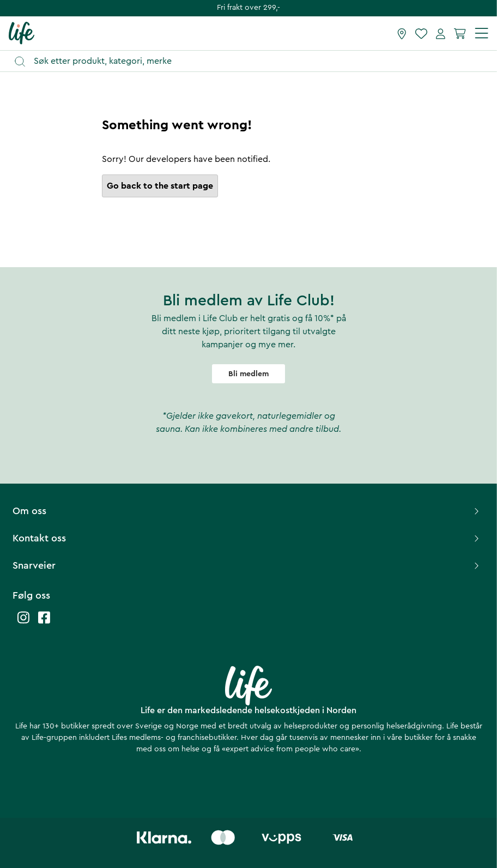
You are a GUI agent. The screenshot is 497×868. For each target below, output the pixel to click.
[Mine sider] (441, 33)
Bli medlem (248, 374)
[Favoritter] (421, 33)
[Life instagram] (23, 623)
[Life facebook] (44, 623)
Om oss (247, 511)
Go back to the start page (160, 186)
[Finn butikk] (402, 33)
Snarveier (247, 565)
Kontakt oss (247, 538)
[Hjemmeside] (22, 33)
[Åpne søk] (254, 61)
